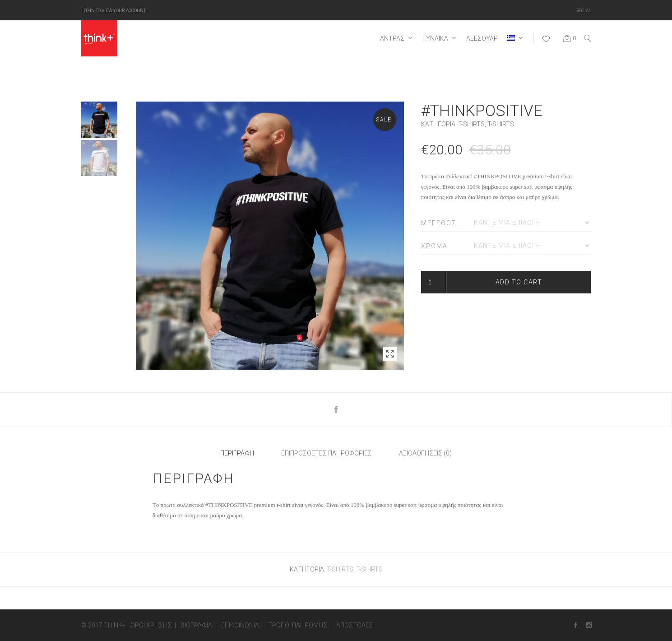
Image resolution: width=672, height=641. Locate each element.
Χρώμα (434, 246)
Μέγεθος (439, 223)
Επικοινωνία (240, 625)
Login (88, 10)
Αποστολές (355, 625)
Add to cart (519, 282)
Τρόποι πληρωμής (298, 625)
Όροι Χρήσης (151, 625)
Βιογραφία (196, 625)
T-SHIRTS (471, 124)
